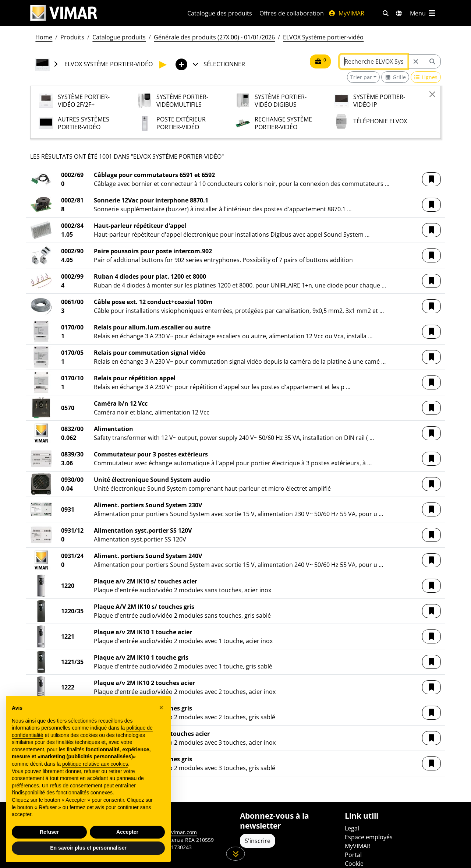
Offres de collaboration (292, 13)
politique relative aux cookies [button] (95, 764)
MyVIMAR (346, 13)
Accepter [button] (127, 832)
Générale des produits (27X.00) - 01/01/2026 (214, 37)
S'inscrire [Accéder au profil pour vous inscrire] (258, 841)
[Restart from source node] (416, 61)
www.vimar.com (177, 832)
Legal (352, 828)
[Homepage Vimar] (100, 13)
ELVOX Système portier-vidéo (323, 37)
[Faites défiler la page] (236, 854)
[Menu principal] (423, 13)
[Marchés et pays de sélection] (399, 13)
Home (44, 37)
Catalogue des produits (220, 13)
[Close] (432, 94)
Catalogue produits (119, 37)
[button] (431, 179)
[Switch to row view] (426, 77)
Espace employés (369, 837)
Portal (353, 855)
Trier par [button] (361, 77)
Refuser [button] (49, 832)
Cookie (354, 864)
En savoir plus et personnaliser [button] (88, 848)
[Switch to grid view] (395, 77)
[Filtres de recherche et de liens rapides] (386, 13)
